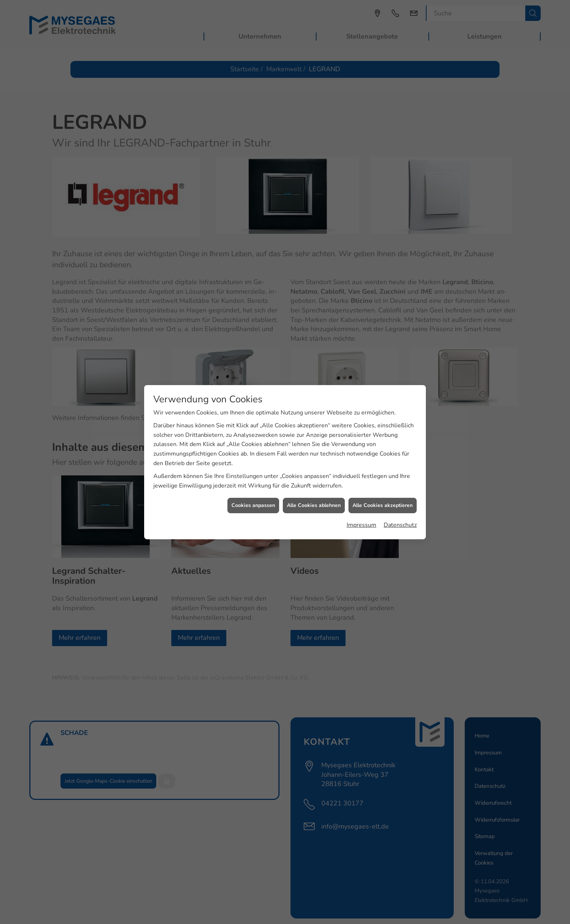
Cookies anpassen (253, 487)
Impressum (361, 507)
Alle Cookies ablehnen (314, 487)
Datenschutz (400, 507)
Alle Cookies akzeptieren (383, 487)
